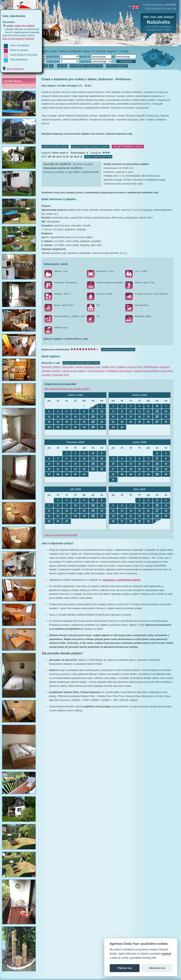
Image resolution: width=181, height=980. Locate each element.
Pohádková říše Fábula (119, 371)
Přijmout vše (125, 968)
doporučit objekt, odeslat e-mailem (90, 147)
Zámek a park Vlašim (74, 371)
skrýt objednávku (13, 69)
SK (51, 66)
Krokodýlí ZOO (61, 375)
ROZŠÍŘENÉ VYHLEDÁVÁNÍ (86, 66)
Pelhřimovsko (151, 367)
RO (45, 66)
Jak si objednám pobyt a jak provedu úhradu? (67, 389)
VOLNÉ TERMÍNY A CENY (128, 147)
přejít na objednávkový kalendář (18, 39)
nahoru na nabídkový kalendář (61, 535)
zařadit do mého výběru (55, 147)
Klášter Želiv (109, 367)
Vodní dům (68, 367)
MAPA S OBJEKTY (117, 66)
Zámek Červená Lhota (88, 367)
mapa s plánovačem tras (98, 157)
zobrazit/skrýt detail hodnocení (118, 350)
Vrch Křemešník (96, 371)
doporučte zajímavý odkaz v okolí (81, 363)
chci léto (62, 66)
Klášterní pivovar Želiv (130, 367)
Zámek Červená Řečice (147, 371)
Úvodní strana (13, 81)
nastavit (166, 954)
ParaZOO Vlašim (51, 367)
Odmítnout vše (157, 968)
